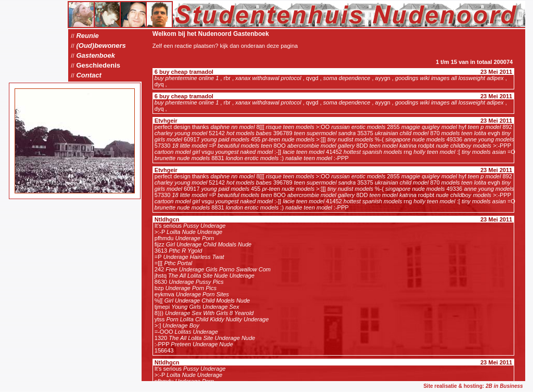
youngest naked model (244, 152)
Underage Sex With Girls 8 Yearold (209, 313)
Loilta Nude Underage (194, 232)
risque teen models (290, 127)
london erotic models (252, 158)
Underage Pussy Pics (196, 282)
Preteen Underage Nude (202, 344)
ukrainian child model (402, 133)
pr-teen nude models (288, 139)
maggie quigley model (429, 127)
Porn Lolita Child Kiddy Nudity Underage (217, 319)
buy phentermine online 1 (187, 78)
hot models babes (249, 133)
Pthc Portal (178, 263)
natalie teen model (309, 158)
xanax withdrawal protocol (268, 78)
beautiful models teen (245, 146)
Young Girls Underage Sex (205, 307)
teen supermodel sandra (325, 133)
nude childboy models (463, 146)
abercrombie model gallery (321, 146)
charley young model (181, 133)
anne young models (489, 139)
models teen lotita (464, 133)
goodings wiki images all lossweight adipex (449, 78)
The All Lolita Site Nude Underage (211, 276)
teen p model (485, 127)
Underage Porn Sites (202, 294)
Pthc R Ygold (185, 251)
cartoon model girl (177, 152)
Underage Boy (181, 325)
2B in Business (504, 386)
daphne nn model (232, 127)
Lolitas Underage (196, 332)
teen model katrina (393, 146)
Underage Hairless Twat (193, 257)
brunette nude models (182, 158)
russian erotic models (358, 127)
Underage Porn (195, 238)
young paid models (225, 139)
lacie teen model (303, 152)
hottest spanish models (373, 152)
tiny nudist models (350, 139)
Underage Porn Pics (191, 288)
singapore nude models (415, 139)
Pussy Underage (204, 226)
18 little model (189, 146)
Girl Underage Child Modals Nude (209, 244)
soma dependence (347, 78)
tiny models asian (484, 152)
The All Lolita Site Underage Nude (212, 338)
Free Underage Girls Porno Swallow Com (218, 269)
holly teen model (435, 152)
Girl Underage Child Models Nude (207, 300)
